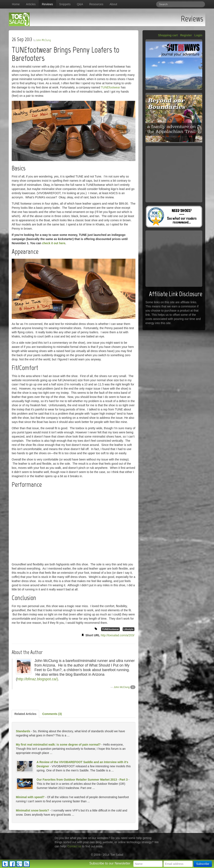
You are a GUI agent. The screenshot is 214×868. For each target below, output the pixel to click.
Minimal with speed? (30, 797)
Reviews (47, 4)
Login (198, 35)
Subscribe (203, 864)
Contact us (74, 846)
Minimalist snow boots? (32, 810)
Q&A (80, 4)
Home (16, 4)
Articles (31, 4)
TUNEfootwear (111, 87)
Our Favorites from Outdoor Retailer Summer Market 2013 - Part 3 (82, 780)
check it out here (54, 243)
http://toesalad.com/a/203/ (118, 635)
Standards (23, 731)
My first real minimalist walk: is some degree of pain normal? (58, 745)
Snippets (65, 4)
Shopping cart (168, 35)
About (113, 4)
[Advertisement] (74, 700)
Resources (96, 4)
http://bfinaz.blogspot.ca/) (38, 679)
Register (186, 35)
